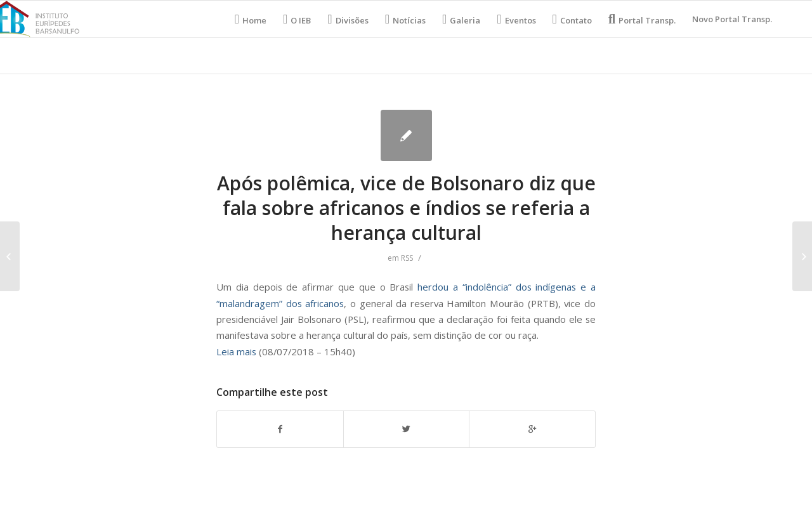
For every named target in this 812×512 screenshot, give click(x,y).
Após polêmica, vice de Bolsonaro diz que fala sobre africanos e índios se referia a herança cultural (406, 208)
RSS (407, 258)
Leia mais (236, 351)
